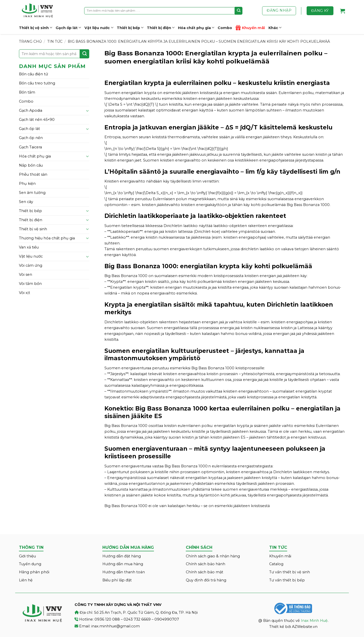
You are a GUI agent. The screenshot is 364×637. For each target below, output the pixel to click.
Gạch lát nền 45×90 (37, 120)
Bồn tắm (27, 92)
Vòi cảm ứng (31, 265)
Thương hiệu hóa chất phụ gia (47, 238)
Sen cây (26, 202)
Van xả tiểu (29, 247)
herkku (193, 506)
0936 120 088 (107, 619)
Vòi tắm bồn (30, 284)
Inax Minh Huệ (314, 621)
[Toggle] (87, 111)
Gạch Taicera (30, 147)
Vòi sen (26, 275)
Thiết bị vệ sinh (36, 28)
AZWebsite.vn (305, 627)
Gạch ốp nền (31, 138)
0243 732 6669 (137, 619)
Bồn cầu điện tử (33, 74)
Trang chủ (30, 41)
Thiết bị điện (161, 28)
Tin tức (55, 41)
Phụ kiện (27, 184)
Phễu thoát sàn (33, 174)
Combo (225, 28)
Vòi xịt (25, 293)
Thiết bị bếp (130, 28)
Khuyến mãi (250, 28)
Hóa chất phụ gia (196, 28)
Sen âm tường (32, 193)
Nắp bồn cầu (31, 165)
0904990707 (167, 619)
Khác (275, 28)
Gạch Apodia (31, 110)
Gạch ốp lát (68, 28)
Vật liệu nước (99, 28)
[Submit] (239, 11)
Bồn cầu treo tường (37, 83)
